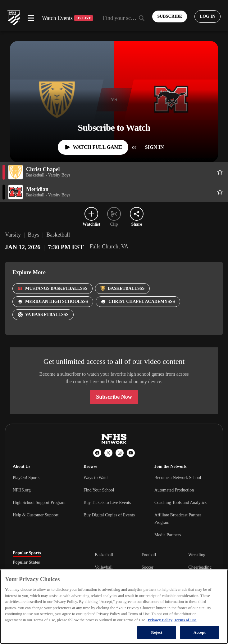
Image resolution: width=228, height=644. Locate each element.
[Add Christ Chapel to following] (220, 172)
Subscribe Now (114, 397)
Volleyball (104, 567)
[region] (114, 607)
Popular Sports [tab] (27, 553)
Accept (200, 632)
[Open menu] (31, 18)
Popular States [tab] (26, 562)
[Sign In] (155, 147)
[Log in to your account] (207, 16)
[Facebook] (97, 453)
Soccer (148, 567)
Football (149, 555)
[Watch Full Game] (93, 147)
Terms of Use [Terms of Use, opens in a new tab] (185, 620)
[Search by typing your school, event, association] (124, 19)
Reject (157, 632)
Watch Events (67, 18)
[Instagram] (120, 453)
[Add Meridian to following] (220, 192)
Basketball (104, 555)
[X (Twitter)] (108, 453)
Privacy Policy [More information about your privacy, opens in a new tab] (160, 620)
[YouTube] (131, 453)
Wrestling (197, 555)
